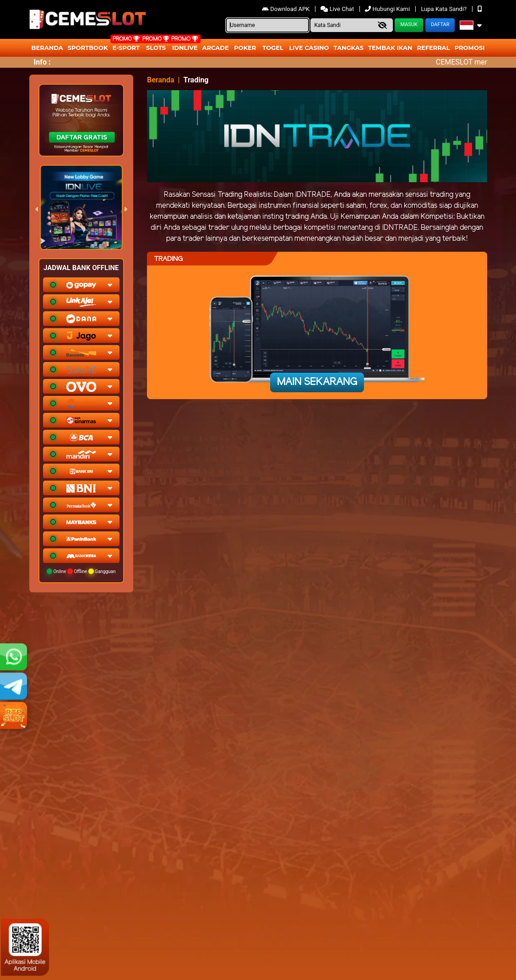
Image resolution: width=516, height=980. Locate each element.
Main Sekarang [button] (317, 382)
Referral (433, 48)
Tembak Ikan (390, 48)
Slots (156, 48)
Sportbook (88, 48)
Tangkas (349, 48)
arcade (216, 48)
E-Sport (126, 48)
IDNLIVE (185, 48)
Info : (42, 62)
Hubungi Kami (388, 9)
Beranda (47, 48)
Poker (245, 48)
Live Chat (338, 9)
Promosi (470, 48)
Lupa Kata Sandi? (444, 9)
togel (273, 48)
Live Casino (309, 48)
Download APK (286, 9)
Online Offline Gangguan (81, 571)
